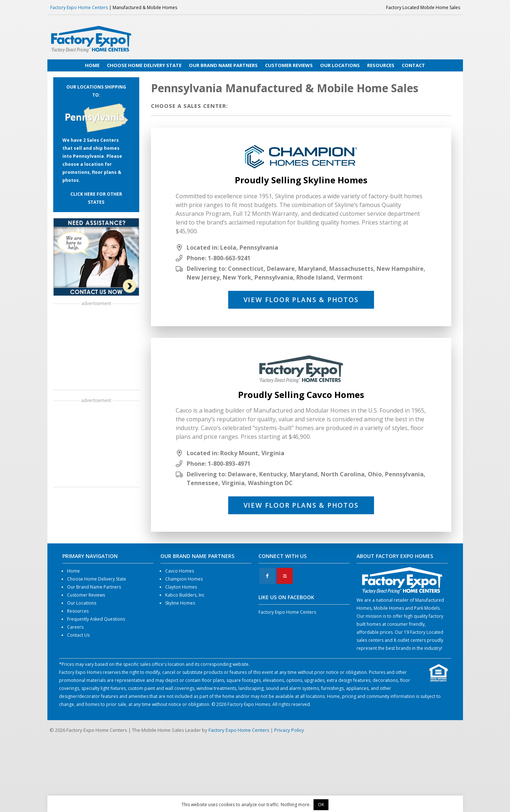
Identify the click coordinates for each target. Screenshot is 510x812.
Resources (78, 611)
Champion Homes (184, 579)
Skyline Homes (180, 603)
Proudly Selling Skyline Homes (301, 180)
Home (73, 571)
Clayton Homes (181, 587)
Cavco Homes (180, 571)
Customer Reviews (86, 595)
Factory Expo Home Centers (79, 7)
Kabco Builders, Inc (185, 595)
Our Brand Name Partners (94, 587)
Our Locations (82, 603)
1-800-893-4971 (229, 464)
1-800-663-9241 (229, 258)
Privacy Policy (289, 730)
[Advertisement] (96, 348)
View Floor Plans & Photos (301, 300)
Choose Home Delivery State (97, 579)
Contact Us (78, 635)
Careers (75, 627)
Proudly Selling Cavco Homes (301, 395)
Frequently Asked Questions (96, 619)
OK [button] (321, 805)
